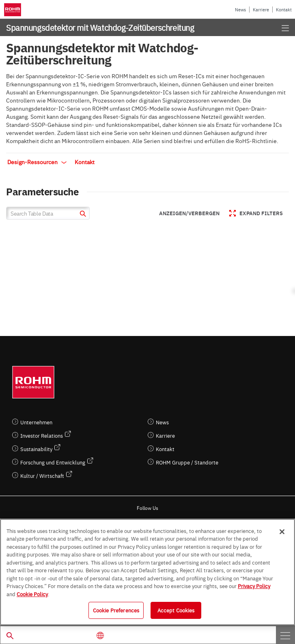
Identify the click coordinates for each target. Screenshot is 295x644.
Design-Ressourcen (37, 162)
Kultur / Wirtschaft (42, 476)
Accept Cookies (176, 610)
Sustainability (36, 449)
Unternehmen (36, 422)
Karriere (261, 10)
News (240, 10)
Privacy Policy (254, 586)
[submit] (82, 215)
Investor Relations (42, 435)
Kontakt (284, 10)
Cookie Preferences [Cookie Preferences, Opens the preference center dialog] (116, 610)
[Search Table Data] (48, 213)
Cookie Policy (32, 594)
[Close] (282, 532)
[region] (147, 572)
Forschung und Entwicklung (53, 462)
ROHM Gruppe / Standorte (187, 462)
